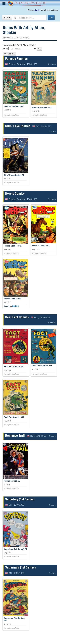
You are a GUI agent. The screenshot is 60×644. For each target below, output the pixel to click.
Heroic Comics (15, 194)
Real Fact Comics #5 (13, 367)
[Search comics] (29, 18)
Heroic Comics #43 (13, 299)
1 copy (7, 306)
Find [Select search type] (7, 18)
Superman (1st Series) (20, 568)
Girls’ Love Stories (18, 126)
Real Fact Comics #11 (42, 366)
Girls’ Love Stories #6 (14, 175)
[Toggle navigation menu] (4, 4)
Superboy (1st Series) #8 (15, 549)
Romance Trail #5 (12, 481)
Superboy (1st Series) (20, 500)
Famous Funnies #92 (14, 106)
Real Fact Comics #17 (14, 417)
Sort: (5, 49)
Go (40, 49)
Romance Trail (15, 436)
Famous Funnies (16, 59)
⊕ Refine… (10, 54)
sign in (37, 10)
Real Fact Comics (17, 318)
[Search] (51, 18)
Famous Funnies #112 (42, 108)
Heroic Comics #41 (13, 246)
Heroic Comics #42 (41, 246)
